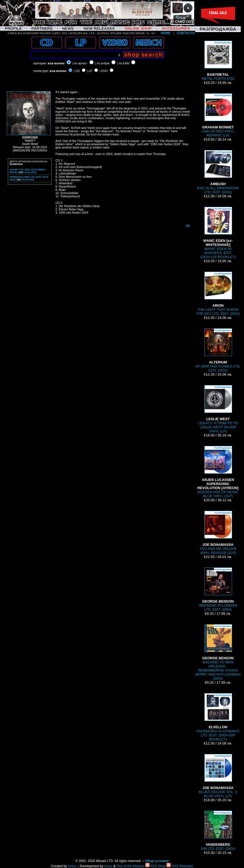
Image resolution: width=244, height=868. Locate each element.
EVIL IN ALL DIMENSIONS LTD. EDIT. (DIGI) (218, 172)
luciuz (72, 866)
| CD (77, 71)
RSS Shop (155, 866)
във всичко (56, 63)
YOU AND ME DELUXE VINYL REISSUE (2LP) (218, 533)
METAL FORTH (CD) (218, 61)
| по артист (80, 63)
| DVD (103, 71)
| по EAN (123, 63)
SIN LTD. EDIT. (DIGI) (218, 831)
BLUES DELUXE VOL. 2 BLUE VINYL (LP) (218, 776)
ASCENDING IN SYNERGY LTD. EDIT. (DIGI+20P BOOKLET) (218, 717)
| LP (90, 71)
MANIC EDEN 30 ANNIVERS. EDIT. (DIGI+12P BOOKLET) (218, 233)
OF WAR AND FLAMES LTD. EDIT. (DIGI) (218, 350)
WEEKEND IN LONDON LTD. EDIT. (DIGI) (218, 590)
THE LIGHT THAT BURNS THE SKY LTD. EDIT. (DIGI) (218, 294)
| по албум (102, 63)
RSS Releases (180, 866)
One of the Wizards (131, 866)
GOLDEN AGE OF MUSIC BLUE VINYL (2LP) (218, 472)
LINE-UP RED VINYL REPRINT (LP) (218, 115)
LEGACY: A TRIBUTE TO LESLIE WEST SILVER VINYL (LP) (218, 409)
